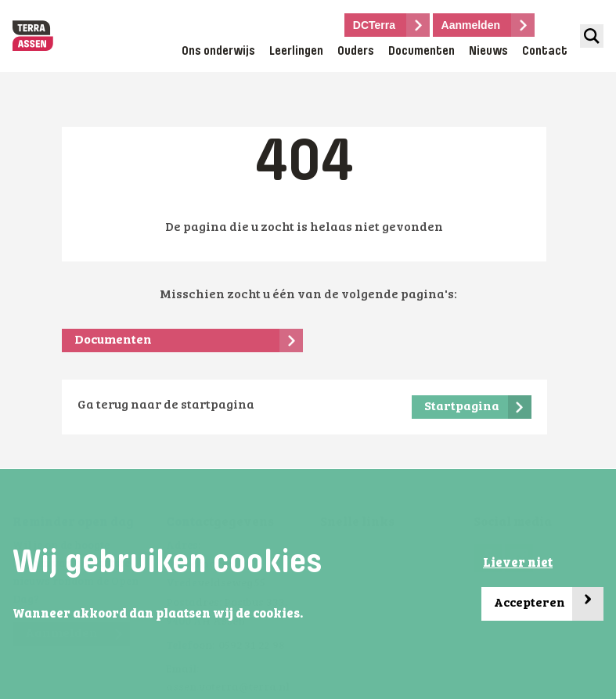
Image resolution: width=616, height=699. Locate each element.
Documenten (421, 52)
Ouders (356, 52)
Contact (545, 52)
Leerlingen (296, 52)
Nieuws (488, 52)
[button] (308, 615)
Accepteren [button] (549, 604)
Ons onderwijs (218, 52)
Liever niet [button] (518, 564)
